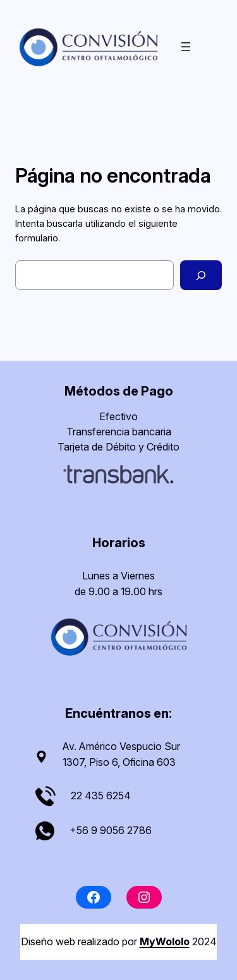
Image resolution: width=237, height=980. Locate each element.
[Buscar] (201, 275)
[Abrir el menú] (186, 47)
